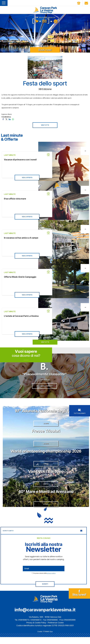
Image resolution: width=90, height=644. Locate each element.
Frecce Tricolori (46, 434)
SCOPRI (46, 426)
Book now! (45, 50)
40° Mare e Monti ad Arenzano (46, 497)
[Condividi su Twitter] (6, 119)
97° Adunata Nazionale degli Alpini (46, 413)
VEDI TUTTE (45, 125)
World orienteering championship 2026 (46, 455)
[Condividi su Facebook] (3, 119)
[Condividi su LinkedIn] (10, 119)
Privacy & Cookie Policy (36, 630)
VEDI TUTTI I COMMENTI (45, 388)
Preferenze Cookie (56, 630)
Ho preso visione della (44, 580)
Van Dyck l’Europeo (46, 476)
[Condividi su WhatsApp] (13, 119)
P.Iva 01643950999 (67, 627)
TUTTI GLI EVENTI (80, 413)
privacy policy (51, 580)
